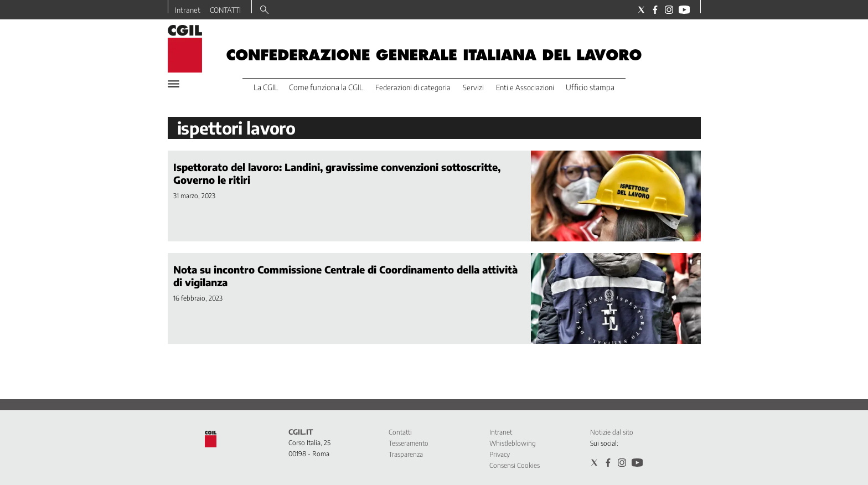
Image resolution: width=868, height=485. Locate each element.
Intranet (188, 10)
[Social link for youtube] (684, 10)
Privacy (500, 454)
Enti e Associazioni (525, 87)
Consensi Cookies (515, 465)
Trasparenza (406, 454)
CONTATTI (225, 10)
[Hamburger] (174, 84)
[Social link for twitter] (641, 10)
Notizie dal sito (612, 432)
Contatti (400, 432)
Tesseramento (409, 443)
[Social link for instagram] (669, 10)
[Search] (264, 11)
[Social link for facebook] (655, 10)
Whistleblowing (513, 443)
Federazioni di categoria (413, 87)
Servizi (473, 87)
